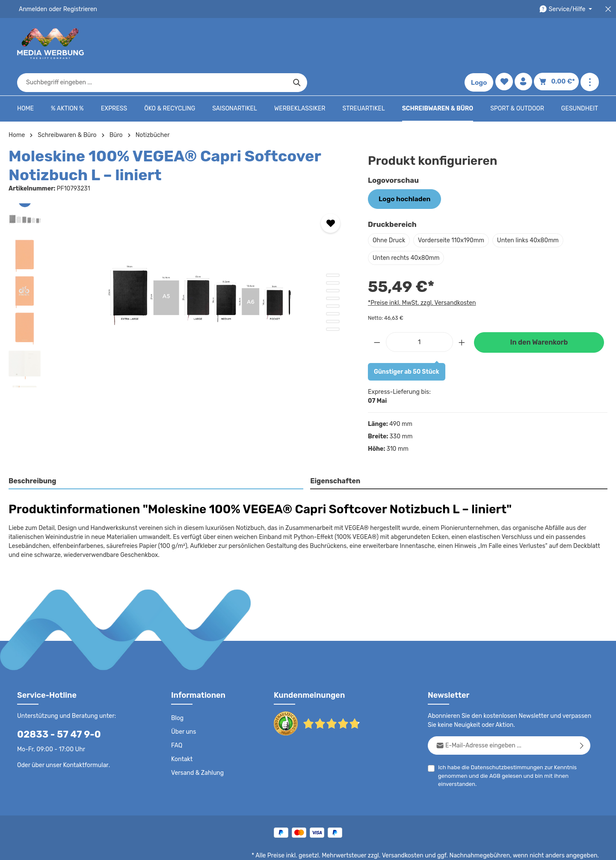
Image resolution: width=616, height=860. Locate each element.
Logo (481, 44)
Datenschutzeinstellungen (565, 847)
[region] (180, 269)
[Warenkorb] (558, 44)
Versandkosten (411, 828)
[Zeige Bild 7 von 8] (333, 295)
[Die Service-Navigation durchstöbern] (567, 9)
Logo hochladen (402, 172)
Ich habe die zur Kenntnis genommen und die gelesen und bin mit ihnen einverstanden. (504, 748)
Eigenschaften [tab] (334, 454)
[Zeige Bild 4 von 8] (333, 272)
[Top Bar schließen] (608, 9)
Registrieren (77, 9)
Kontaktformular (84, 738)
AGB (493, 748)
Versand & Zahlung (197, 746)
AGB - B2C (353, 847)
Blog (177, 691)
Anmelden (32, 9)
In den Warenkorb (539, 315)
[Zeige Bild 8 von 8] (333, 303)
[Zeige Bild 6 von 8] (333, 287)
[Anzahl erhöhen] (462, 314)
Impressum (426, 847)
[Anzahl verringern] (377, 314)
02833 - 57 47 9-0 (54, 707)
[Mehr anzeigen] (590, 44)
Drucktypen (463, 847)
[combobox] (298, 44)
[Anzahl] (419, 314)
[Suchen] (443, 44)
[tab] (156, 454)
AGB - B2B (389, 847)
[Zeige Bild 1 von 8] (333, 249)
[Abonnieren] (582, 718)
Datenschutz (315, 847)
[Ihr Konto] (526, 44)
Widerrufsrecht (504, 847)
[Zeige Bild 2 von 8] (333, 256)
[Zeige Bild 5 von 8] (333, 280)
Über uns (183, 705)
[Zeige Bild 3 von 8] (333, 264)
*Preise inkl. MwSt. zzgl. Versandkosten (421, 275)
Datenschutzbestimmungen (503, 740)
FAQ (177, 718)
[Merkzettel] (506, 44)
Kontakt (181, 732)
